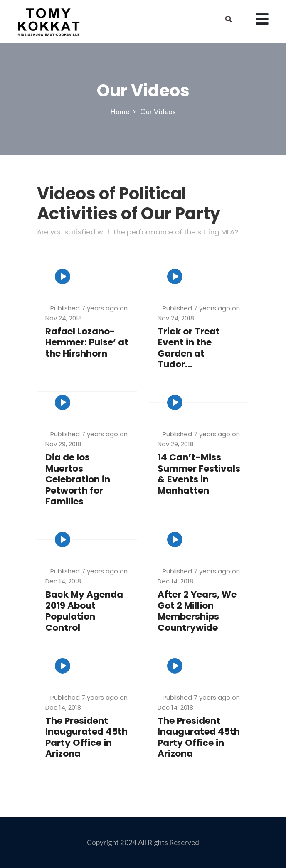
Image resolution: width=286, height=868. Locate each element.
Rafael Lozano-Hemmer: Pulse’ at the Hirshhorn (83, 343)
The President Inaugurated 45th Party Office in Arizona (87, 738)
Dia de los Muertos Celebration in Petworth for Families (78, 480)
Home (121, 112)
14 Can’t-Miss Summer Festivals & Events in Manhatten (199, 474)
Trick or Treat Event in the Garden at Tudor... (189, 348)
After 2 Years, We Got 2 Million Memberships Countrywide (197, 611)
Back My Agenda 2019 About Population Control (84, 611)
